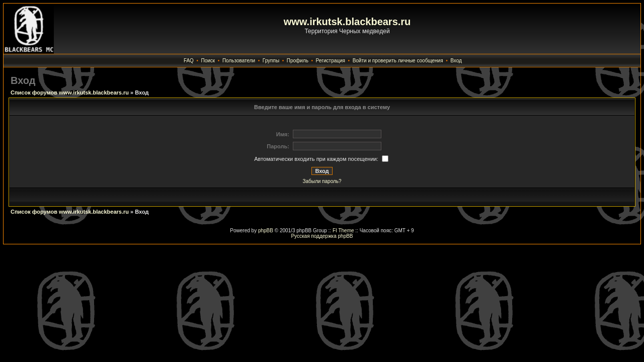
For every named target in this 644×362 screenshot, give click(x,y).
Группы (271, 61)
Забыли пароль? (322, 181)
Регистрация (331, 61)
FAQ (189, 61)
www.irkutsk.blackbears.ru (347, 22)
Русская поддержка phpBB (322, 236)
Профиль (298, 61)
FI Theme (343, 231)
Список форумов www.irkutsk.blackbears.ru (70, 93)
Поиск (208, 61)
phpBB (266, 231)
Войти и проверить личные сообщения (398, 61)
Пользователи (239, 61)
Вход (456, 61)
